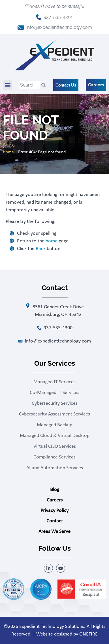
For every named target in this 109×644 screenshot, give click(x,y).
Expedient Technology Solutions (52, 627)
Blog (55, 490)
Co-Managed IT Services (54, 393)
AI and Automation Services (55, 468)
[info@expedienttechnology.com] (21, 28)
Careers (55, 500)
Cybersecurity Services (55, 403)
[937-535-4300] (39, 17)
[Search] (44, 85)
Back (41, 249)
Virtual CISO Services (55, 446)
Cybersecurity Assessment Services (54, 414)
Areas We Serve (54, 532)
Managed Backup (54, 425)
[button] (8, 85)
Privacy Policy (54, 511)
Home (8, 152)
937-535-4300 (59, 17)
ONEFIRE (88, 634)
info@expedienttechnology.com (59, 27)
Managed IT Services (54, 382)
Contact (55, 521)
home (52, 241)
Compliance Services (54, 457)
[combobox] (30, 85)
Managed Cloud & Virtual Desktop (55, 436)
